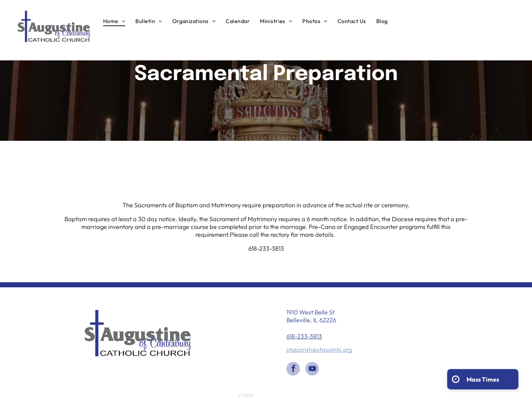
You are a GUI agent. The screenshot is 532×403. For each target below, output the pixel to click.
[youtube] (312, 370)
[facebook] (293, 370)
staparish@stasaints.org (319, 350)
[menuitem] (114, 21)
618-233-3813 (304, 336)
